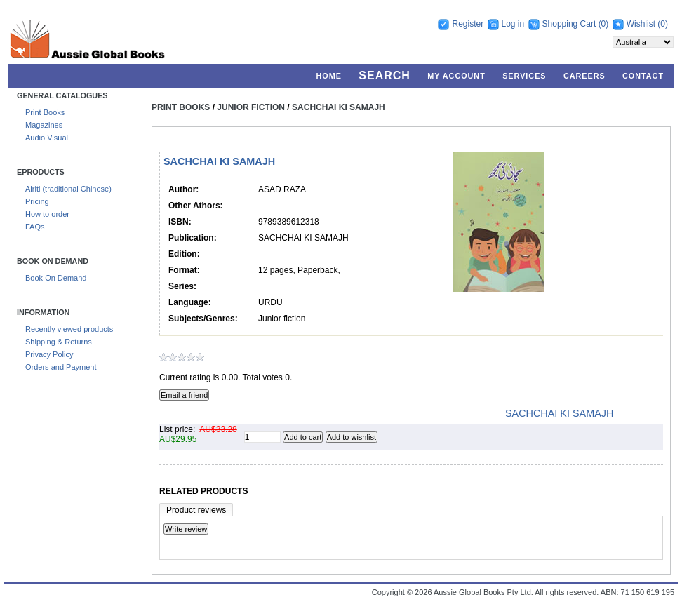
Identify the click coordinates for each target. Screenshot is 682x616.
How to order (47, 214)
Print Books (45, 112)
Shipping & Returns (59, 342)
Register (468, 24)
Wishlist (641, 24)
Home (329, 76)
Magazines (44, 125)
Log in (513, 24)
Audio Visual (47, 138)
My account (456, 76)
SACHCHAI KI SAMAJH (339, 107)
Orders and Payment (61, 367)
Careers (584, 76)
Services (524, 76)
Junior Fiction (251, 107)
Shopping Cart (570, 24)
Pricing (37, 201)
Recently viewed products (69, 329)
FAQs (35, 227)
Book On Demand (56, 278)
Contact (643, 76)
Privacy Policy (49, 354)
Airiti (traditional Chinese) (68, 189)
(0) (604, 24)
